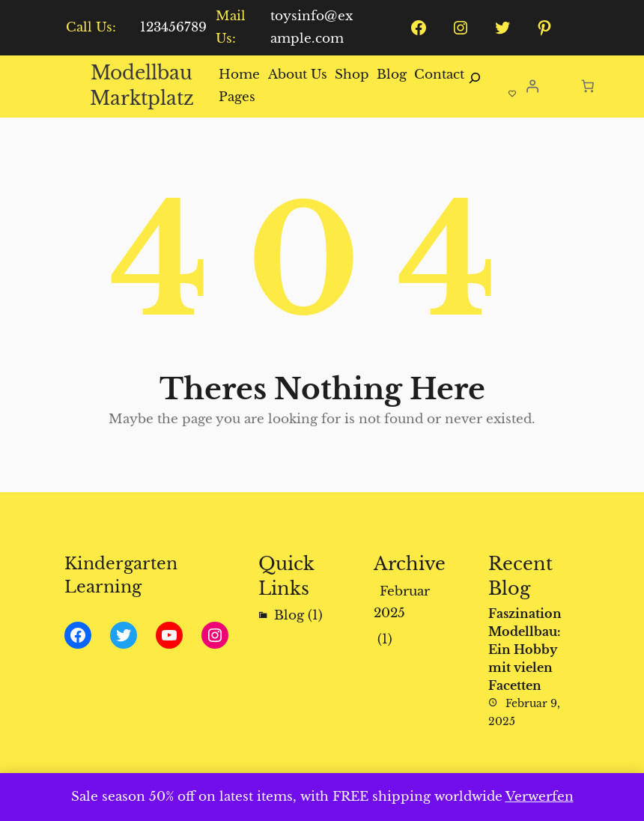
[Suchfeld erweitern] (475, 86)
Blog (289, 615)
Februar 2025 (402, 603)
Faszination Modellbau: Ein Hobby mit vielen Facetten (525, 649)
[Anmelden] (532, 87)
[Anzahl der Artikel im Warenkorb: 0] (588, 86)
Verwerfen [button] (540, 797)
